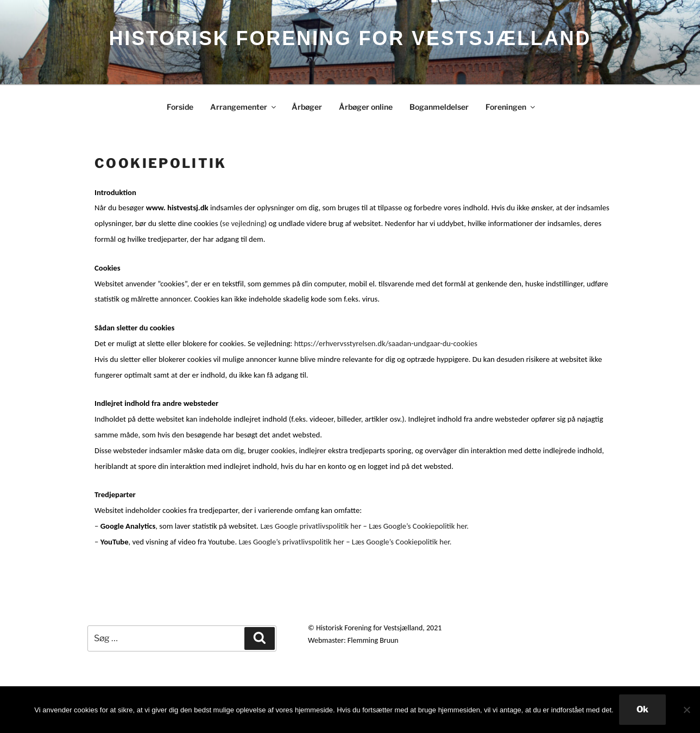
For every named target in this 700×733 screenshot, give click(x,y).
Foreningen (511, 107)
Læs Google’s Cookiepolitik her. (419, 526)
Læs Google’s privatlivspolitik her (291, 542)
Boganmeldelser (439, 107)
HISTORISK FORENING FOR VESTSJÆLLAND (350, 38)
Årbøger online (366, 107)
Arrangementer (244, 107)
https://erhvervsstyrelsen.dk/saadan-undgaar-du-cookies (386, 343)
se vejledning (243, 223)
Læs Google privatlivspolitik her (311, 526)
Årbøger (307, 107)
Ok (642, 709)
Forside (180, 107)
